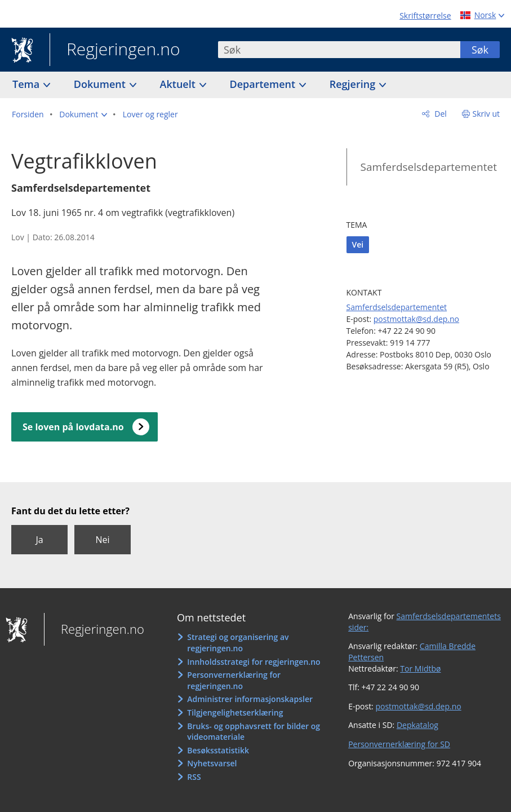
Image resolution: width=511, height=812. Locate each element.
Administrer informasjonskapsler (250, 699)
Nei (102, 540)
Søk (480, 50)
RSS (194, 777)
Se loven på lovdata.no (73, 427)
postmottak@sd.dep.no (416, 319)
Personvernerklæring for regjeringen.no (234, 680)
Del (440, 114)
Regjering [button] (354, 84)
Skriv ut (486, 114)
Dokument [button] (101, 84)
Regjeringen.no (115, 50)
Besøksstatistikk (218, 750)
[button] (83, 114)
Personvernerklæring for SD (399, 744)
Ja (39, 540)
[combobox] (339, 50)
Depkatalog (417, 725)
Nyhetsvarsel (212, 763)
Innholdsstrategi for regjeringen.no (254, 662)
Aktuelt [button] (179, 84)
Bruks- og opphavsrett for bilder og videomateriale (254, 732)
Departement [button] (264, 84)
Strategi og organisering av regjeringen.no (238, 643)
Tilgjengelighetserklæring (235, 712)
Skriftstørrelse (425, 16)
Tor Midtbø (420, 668)
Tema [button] (27, 84)
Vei (358, 244)
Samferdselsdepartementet (429, 167)
